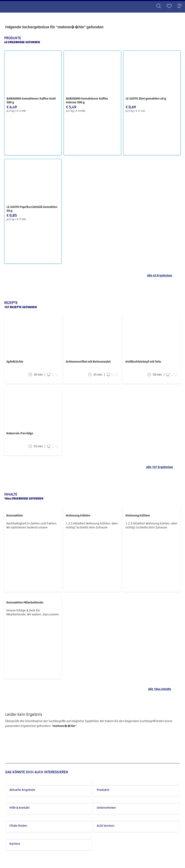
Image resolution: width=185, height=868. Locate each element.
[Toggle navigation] (180, 6)
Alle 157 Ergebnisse (160, 467)
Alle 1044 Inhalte (160, 689)
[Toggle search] (159, 6)
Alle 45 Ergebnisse (160, 276)
